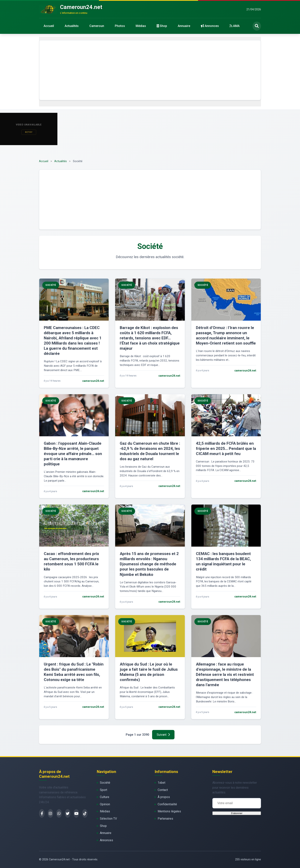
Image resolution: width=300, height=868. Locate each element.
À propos (164, 797)
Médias (141, 26)
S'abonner (237, 813)
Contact (163, 790)
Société (105, 783)
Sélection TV (108, 819)
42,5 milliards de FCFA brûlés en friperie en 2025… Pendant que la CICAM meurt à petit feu (226, 449)
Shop (162, 26)
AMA (235, 26)
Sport (104, 790)
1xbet (161, 783)
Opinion (105, 804)
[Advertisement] (150, 70)
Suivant (163, 735)
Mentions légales (169, 811)
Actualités (72, 26)
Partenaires (165, 819)
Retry (29, 132)
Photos (120, 26)
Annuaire (184, 26)
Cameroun (97, 26)
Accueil (49, 26)
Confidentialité (167, 804)
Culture (105, 797)
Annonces (210, 26)
